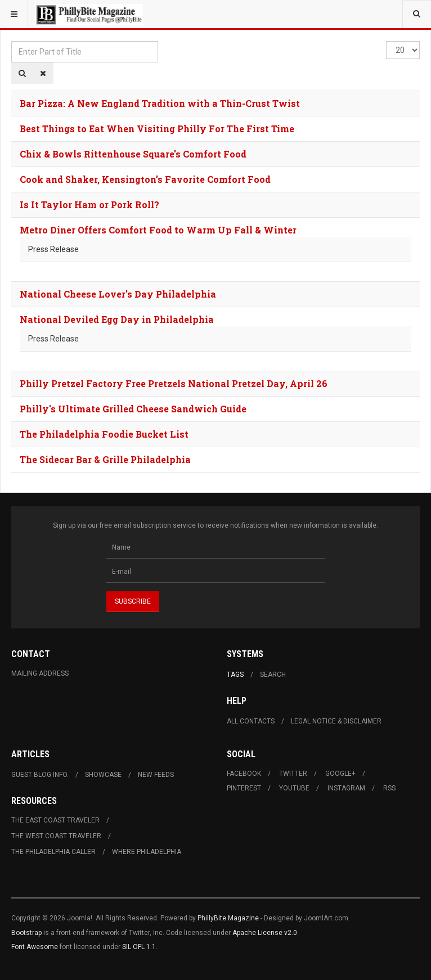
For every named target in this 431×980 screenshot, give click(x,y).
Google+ (340, 774)
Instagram (346, 788)
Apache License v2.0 (265, 933)
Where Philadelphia (147, 852)
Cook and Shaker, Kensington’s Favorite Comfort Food (145, 179)
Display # (386, 41)
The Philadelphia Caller (53, 852)
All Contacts (251, 721)
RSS (389, 788)
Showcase (103, 775)
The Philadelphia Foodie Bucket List (104, 434)
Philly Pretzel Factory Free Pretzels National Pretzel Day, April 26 (174, 383)
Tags (235, 675)
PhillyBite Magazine (228, 918)
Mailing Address (40, 673)
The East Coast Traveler (55, 820)
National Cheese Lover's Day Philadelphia (118, 294)
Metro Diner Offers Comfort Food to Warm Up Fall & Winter (158, 230)
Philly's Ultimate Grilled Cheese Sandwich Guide (133, 409)
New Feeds (156, 775)
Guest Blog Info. (40, 775)
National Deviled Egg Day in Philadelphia (117, 319)
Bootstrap (26, 933)
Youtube (294, 788)
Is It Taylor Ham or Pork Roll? (89, 204)
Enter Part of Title (12, 41)
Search (273, 675)
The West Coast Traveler (56, 836)
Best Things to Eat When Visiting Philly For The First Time (157, 129)
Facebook (244, 774)
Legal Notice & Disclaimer (336, 721)
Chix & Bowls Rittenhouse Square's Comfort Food (133, 154)
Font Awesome (35, 947)
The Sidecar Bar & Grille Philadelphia (105, 459)
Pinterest (244, 788)
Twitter (293, 774)
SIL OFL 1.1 (139, 947)
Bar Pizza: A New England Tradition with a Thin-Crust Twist (160, 103)
